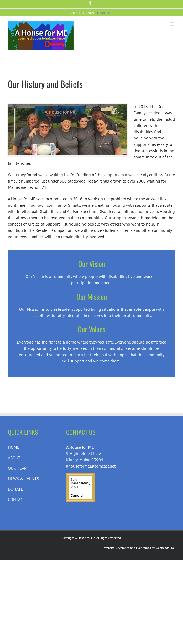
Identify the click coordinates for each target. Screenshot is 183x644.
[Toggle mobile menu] (172, 24)
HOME (14, 447)
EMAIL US (105, 13)
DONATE (15, 489)
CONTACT (17, 500)
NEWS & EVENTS (23, 479)
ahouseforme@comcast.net (91, 466)
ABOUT (14, 458)
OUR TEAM (18, 468)
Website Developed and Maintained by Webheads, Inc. (140, 548)
